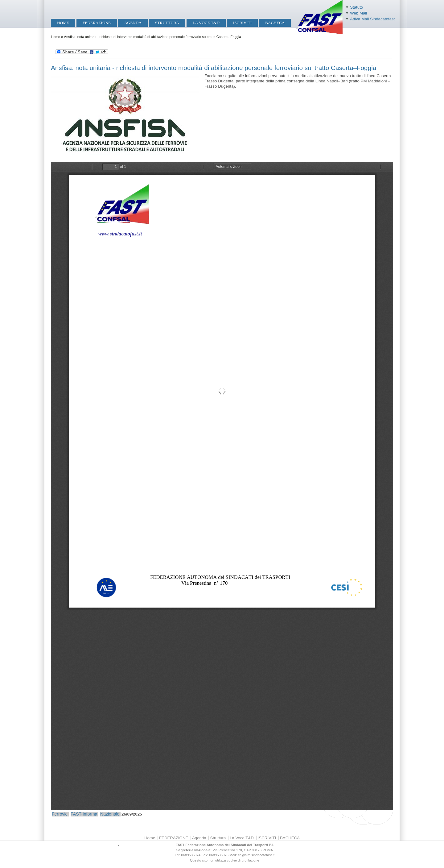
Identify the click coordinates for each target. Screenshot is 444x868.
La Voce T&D (206, 23)
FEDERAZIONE (97, 23)
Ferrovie (60, 814)
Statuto (356, 7)
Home (63, 23)
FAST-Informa (84, 814)
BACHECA (275, 23)
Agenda (133, 23)
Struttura (167, 23)
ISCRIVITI (242, 23)
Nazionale (110, 814)
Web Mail (358, 13)
